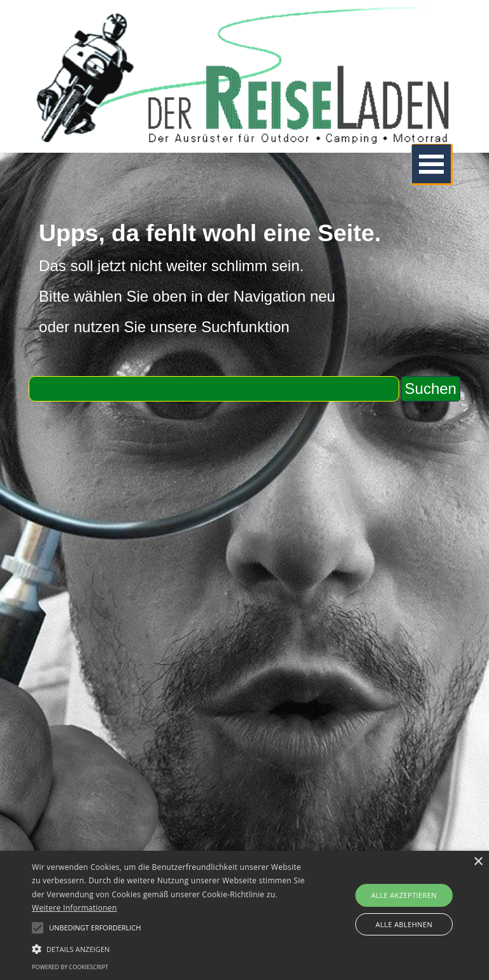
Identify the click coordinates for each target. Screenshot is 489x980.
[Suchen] (214, 389)
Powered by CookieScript (70, 967)
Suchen (431, 388)
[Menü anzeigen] (432, 164)
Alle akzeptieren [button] (404, 895)
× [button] (478, 862)
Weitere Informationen (74, 908)
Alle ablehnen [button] (404, 924)
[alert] (244, 915)
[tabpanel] (244, 279)
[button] (170, 948)
